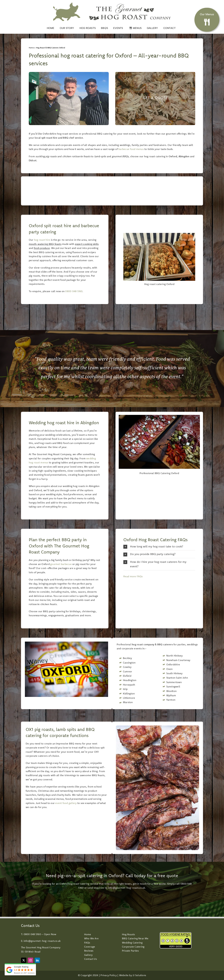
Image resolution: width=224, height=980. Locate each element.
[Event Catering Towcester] (155, 99)
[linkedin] (37, 960)
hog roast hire (42, 240)
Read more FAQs (133, 576)
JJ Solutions (139, 975)
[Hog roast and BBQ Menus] (207, 18)
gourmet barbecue (61, 564)
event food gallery (66, 803)
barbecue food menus (131, 149)
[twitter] (24, 960)
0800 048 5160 (74, 291)
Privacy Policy (108, 975)
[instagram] (30, 960)
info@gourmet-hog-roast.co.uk (127, 888)
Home (31, 48)
